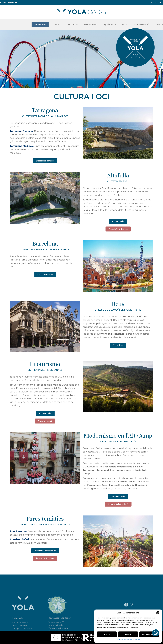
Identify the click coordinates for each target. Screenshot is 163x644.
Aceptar (107, 634)
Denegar (128, 634)
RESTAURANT (125, 24)
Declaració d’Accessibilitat (135, 609)
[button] (158, 613)
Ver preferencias (149, 634)
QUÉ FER (144, 25)
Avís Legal (137, 640)
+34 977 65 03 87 (9, 2)
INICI (92, 24)
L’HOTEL (107, 25)
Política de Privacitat (125, 640)
